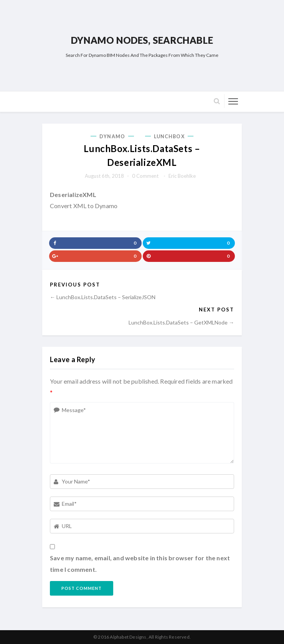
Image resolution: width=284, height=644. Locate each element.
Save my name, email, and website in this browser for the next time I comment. (140, 564)
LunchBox (169, 137)
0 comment (145, 176)
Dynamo (112, 137)
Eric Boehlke (182, 176)
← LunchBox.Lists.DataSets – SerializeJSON (103, 297)
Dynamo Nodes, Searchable (142, 40)
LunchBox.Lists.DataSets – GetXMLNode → (181, 322)
